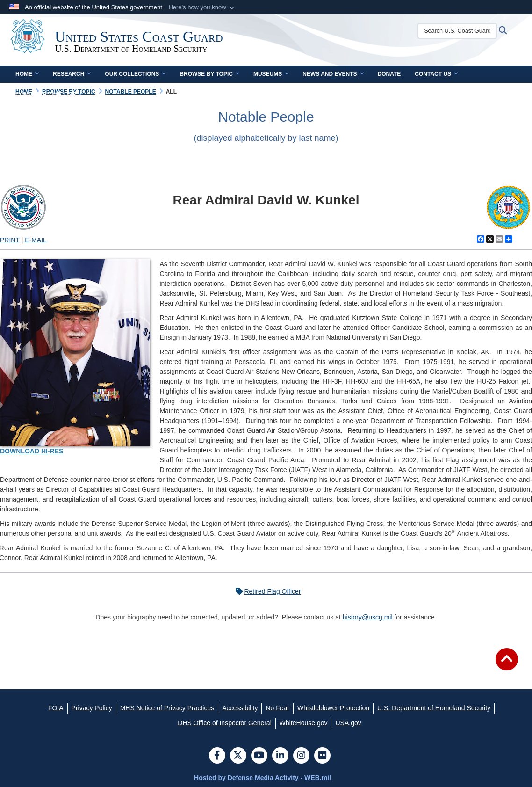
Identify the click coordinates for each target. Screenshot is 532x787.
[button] (202, 7)
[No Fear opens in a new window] (277, 708)
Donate (389, 74)
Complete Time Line (49, 95)
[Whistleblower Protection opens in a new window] (333, 708)
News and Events (333, 74)
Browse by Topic (209, 74)
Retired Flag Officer (266, 591)
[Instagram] (301, 756)
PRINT (10, 240)
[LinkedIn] (280, 756)
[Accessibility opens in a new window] (240, 708)
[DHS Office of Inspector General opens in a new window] (225, 723)
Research (72, 74)
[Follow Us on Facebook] (217, 756)
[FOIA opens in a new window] (56, 708)
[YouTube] (259, 756)
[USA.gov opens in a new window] (348, 723)
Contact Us (436, 74)
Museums (271, 74)
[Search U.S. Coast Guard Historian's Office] (462, 31)
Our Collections (135, 74)
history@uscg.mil (368, 617)
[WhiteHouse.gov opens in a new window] (304, 723)
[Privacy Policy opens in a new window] (92, 708)
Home (27, 74)
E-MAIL (36, 240)
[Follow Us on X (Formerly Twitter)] (238, 756)
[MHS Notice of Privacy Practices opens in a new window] (167, 708)
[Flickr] (322, 756)
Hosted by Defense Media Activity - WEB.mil (262, 778)
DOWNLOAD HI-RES (32, 451)
